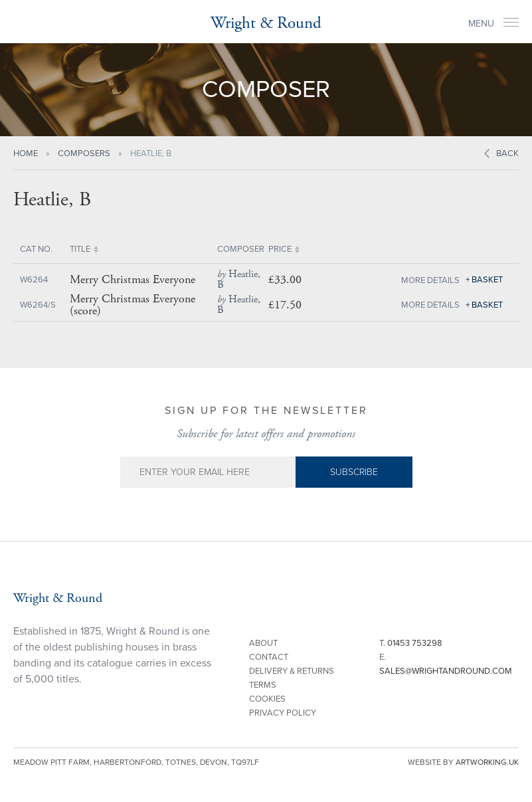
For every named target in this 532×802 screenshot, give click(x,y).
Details (443, 280)
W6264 (34, 280)
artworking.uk (487, 762)
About (263, 643)
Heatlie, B (239, 279)
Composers (84, 153)
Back (507, 153)
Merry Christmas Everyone (133, 280)
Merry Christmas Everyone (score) (133, 305)
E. (446, 664)
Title (80, 249)
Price (280, 249)
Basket (487, 280)
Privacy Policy (283, 713)
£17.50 (285, 305)
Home (26, 153)
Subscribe (354, 472)
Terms (263, 685)
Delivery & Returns (292, 671)
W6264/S (38, 305)
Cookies (267, 699)
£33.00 (285, 279)
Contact (269, 657)
